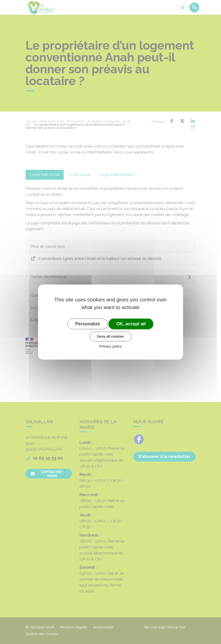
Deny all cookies (110, 336)
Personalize (88, 324)
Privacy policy (110, 346)
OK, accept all (131, 324)
